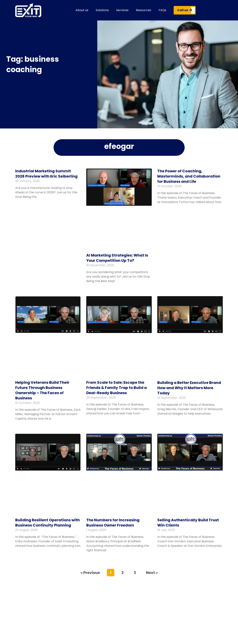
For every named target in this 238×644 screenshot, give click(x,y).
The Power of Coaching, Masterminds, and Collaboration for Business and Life (189, 176)
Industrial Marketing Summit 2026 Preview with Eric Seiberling (46, 174)
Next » (152, 573)
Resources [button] (144, 10)
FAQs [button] (162, 10)
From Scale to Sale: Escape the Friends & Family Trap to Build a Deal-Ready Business (116, 388)
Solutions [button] (102, 10)
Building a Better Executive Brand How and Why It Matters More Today (189, 388)
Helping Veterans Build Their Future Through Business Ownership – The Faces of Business (42, 390)
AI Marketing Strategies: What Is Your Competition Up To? (117, 258)
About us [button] (82, 10)
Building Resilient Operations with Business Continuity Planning (48, 523)
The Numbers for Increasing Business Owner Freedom (113, 523)
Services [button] (122, 10)
